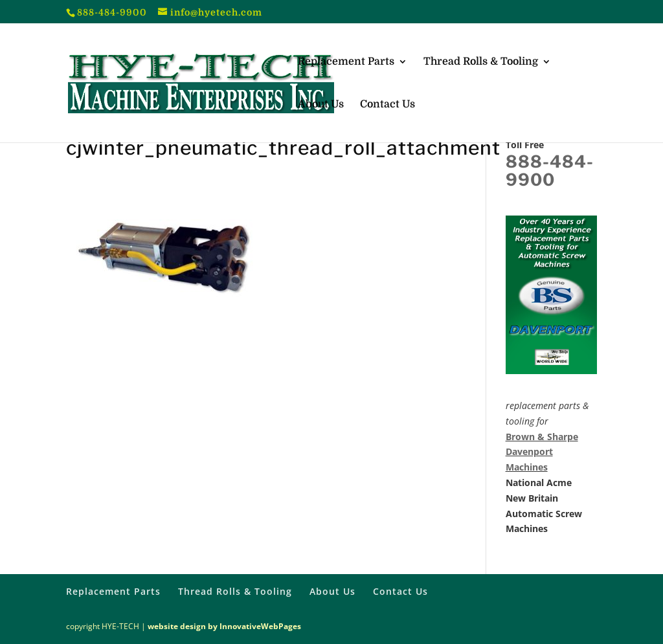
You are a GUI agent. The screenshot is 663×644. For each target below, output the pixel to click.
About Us (321, 105)
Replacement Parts (346, 62)
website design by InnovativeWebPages (224, 626)
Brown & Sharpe (542, 437)
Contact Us (388, 105)
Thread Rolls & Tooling (481, 62)
